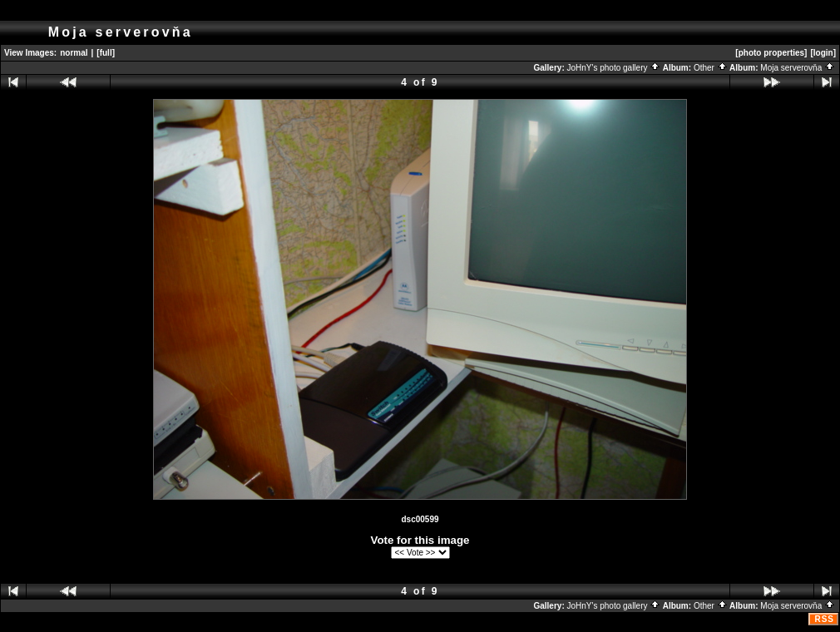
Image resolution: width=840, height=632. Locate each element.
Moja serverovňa (798, 68)
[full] (106, 53)
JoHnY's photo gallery (614, 68)
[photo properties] (771, 53)
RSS (824, 619)
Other (711, 68)
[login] (823, 53)
